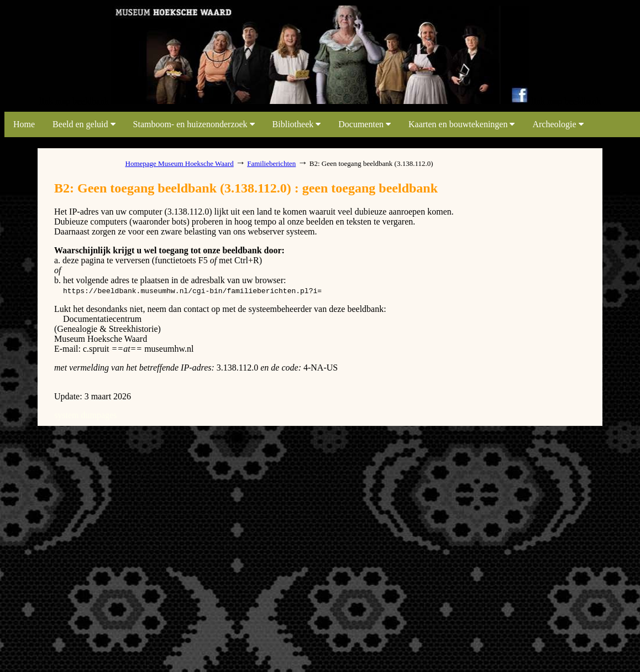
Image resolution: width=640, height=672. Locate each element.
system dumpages (85, 415)
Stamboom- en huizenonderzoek (194, 124)
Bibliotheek (297, 124)
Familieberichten (271, 163)
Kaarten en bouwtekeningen (461, 124)
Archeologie (558, 124)
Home (24, 124)
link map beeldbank (74, 101)
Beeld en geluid (84, 124)
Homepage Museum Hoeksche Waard (180, 163)
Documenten (364, 124)
